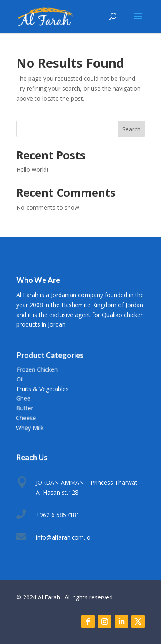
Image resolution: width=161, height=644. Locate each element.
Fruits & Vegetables (43, 389)
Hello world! (32, 170)
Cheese (26, 417)
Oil (20, 379)
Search (131, 129)
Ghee (23, 398)
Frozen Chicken (37, 369)
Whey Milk (29, 427)
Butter (24, 408)
